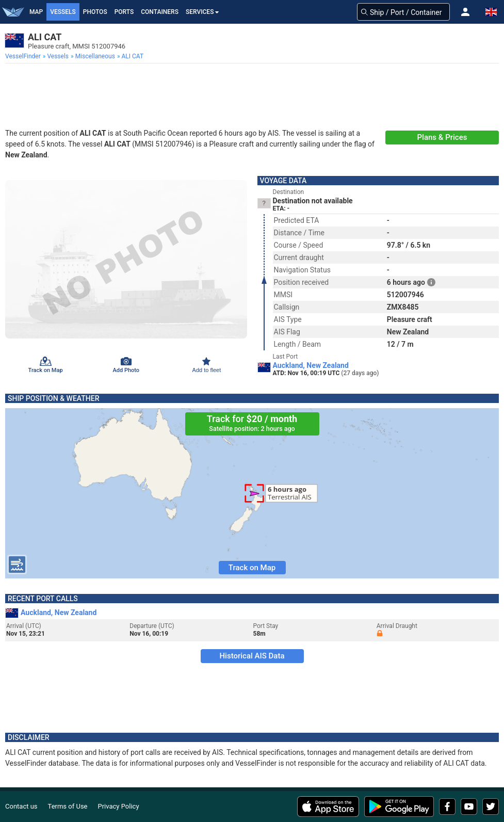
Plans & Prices (442, 137)
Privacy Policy (119, 806)
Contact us (21, 806)
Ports (124, 12)
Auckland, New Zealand (311, 365)
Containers (160, 12)
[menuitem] (24, 56)
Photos (95, 12)
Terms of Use (68, 806)
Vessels (63, 12)
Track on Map (252, 568)
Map (36, 12)
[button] (465, 12)
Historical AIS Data (252, 656)
